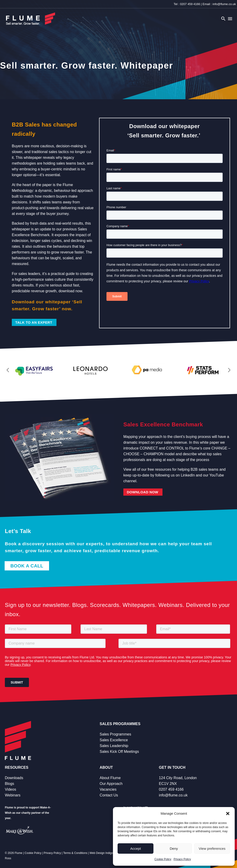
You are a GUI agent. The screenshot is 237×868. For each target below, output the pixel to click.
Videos (11, 789)
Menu (230, 19)
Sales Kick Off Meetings (119, 752)
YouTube (217, 475)
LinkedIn (188, 475)
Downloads (14, 778)
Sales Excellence (114, 740)
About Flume (110, 778)
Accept (136, 848)
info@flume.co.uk (224, 4)
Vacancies (108, 789)
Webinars (13, 795)
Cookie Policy (163, 859)
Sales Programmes (115, 734)
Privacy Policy (182, 859)
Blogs (9, 784)
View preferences (212, 848)
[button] (228, 814)
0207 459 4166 (190, 4)
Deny (174, 848)
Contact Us (109, 795)
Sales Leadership (114, 746)
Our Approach (111, 784)
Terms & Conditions (75, 853)
